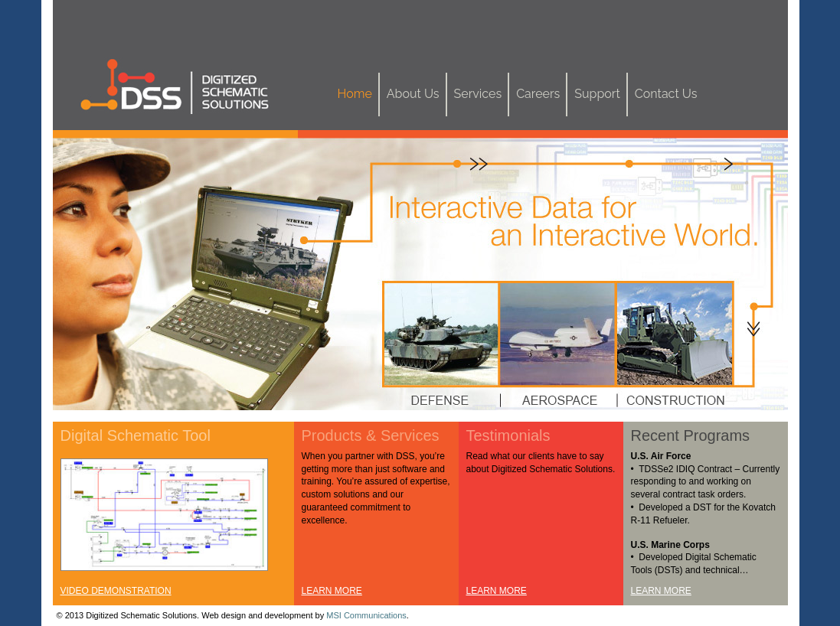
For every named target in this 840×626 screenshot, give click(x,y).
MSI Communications (366, 615)
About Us (413, 94)
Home (355, 94)
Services (478, 94)
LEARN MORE (332, 591)
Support (597, 94)
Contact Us (666, 94)
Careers (538, 94)
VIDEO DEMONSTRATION (116, 591)
